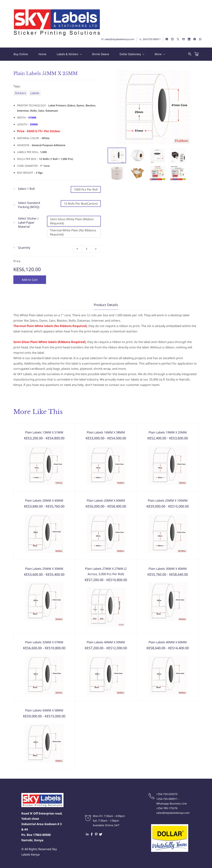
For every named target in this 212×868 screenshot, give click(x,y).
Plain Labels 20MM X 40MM (44, 500)
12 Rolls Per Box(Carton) (81, 204)
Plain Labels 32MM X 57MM (44, 642)
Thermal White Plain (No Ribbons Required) (73, 232)
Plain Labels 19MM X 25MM (168, 432)
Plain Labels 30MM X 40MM (168, 569)
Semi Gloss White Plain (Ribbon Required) (72, 221)
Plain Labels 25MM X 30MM (44, 569)
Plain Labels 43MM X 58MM (44, 710)
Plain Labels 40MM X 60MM (168, 642)
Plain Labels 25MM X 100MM (168, 500)
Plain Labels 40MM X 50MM (106, 642)
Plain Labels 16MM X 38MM (106, 432)
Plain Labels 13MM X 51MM (44, 432)
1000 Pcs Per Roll (86, 189)
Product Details (106, 305)
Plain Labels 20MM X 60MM (106, 500)
